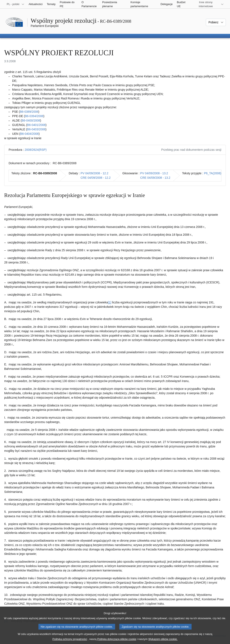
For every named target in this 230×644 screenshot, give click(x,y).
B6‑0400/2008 (31, 120)
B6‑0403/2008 (36, 129)
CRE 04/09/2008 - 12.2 (95, 178)
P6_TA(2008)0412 (216, 173)
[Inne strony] (208, 4)
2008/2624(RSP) (35, 150)
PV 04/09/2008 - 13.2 (154, 173)
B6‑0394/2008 (34, 116)
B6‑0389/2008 (29, 112)
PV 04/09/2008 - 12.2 (94, 173)
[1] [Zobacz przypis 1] (110, 302)
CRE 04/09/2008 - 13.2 (155, 178)
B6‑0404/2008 (29, 134)
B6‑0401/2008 (36, 125)
